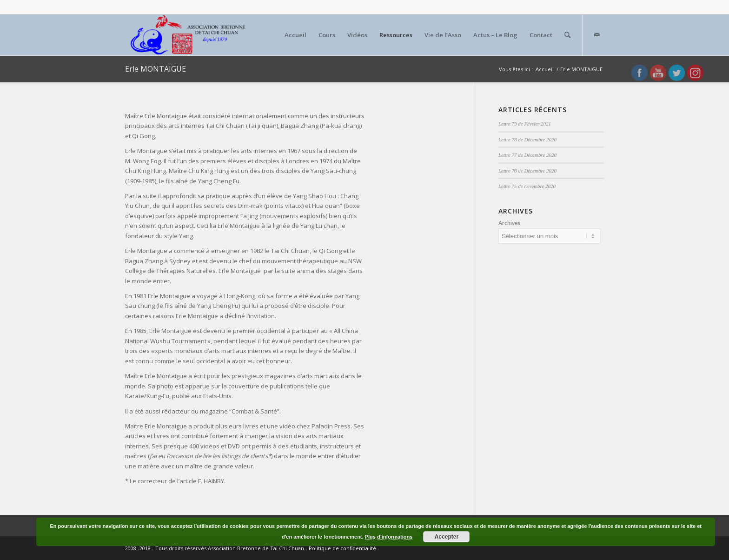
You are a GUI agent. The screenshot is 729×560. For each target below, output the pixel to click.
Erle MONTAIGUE (156, 69)
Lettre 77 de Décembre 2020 (527, 155)
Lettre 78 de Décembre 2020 (527, 140)
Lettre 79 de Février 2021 (525, 124)
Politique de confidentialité (342, 548)
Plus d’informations (389, 537)
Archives (510, 223)
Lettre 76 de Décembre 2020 (527, 171)
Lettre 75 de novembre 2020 (527, 186)
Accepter (447, 537)
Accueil (545, 69)
